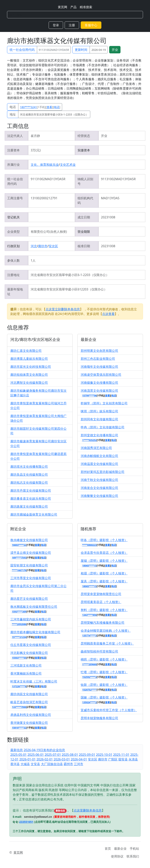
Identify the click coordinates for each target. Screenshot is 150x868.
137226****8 (19, 686)
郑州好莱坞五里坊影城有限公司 (103, 472)
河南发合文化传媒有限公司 (99, 488)
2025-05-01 (19, 755)
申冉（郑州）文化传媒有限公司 (103, 427)
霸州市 (68, 764)
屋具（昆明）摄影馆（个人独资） (104, 581)
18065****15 (89, 566)
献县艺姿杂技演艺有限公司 (29, 702)
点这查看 (108, 314)
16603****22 (19, 545)
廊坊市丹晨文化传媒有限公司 (31, 490)
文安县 (35, 764)
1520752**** (89, 690)
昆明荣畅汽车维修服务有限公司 (103, 623)
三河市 (79, 764)
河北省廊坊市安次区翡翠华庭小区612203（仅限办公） (69, 289)
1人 (33, 260)
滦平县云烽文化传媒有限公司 (31, 553)
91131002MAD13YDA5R (54, 50)
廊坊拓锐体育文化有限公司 (29, 375)
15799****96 (89, 396)
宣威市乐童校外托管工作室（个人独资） (109, 710)
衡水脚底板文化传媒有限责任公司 (34, 607)
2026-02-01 (45, 759)
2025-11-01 (121, 755)
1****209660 (89, 664)
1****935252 (89, 440)
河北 (34, 246)
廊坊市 (43, 246)
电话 (13, 107)
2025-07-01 (53, 755)
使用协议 (117, 856)
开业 (115, 50)
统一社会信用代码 (22, 50)
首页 (108, 849)
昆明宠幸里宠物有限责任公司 (101, 594)
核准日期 (84, 246)
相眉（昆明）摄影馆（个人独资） (104, 573)
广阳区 (113, 759)
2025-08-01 (70, 755)
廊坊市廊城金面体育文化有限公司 (34, 514)
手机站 (134, 849)
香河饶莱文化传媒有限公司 (29, 723)
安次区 (53, 246)
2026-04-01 (79, 759)
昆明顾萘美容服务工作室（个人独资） (107, 643)
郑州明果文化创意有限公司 (99, 351)
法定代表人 (15, 136)
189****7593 (19, 558)
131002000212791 (44, 198)
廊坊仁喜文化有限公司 (26, 351)
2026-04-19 (99, 50)
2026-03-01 (62, 759)
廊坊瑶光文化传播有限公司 (29, 467)
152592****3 (89, 677)
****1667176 (19, 570)
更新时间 (81, 50)
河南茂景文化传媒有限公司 (99, 391)
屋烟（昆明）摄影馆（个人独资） (104, 561)
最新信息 (17, 750)
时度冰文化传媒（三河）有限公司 (34, 681)
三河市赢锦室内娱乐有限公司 (31, 619)
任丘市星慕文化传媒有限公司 (31, 645)
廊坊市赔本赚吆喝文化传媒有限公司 (35, 632)
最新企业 (120, 849)
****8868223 (89, 545)
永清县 (133, 759)
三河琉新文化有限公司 (26, 665)
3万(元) (36, 150)
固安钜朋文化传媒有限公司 (29, 565)
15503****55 (19, 658)
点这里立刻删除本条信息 (63, 309)
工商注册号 (15, 198)
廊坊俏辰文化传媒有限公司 (29, 694)
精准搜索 (86, 7)
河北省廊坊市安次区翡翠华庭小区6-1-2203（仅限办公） (54, 114)
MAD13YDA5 (110, 198)
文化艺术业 (68, 165)
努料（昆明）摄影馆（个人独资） (104, 610)
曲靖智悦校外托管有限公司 (99, 651)
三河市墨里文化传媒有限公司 (31, 578)
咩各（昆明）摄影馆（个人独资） (104, 540)
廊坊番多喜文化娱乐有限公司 (31, 498)
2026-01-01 (28, 759)
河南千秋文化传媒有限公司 (99, 480)
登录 (56, 25)
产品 (73, 7)
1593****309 (19, 612)
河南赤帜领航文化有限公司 (99, 456)
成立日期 (84, 217)
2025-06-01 (36, 755)
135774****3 (89, 636)
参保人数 (13, 260)
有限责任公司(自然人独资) (49, 232)
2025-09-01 (87, 755)
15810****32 (19, 728)
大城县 (25, 764)
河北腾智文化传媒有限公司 (29, 383)
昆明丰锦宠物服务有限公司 (99, 718)
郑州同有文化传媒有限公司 (99, 419)
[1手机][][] (40, 107)
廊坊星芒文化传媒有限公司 (29, 599)
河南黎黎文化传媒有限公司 (99, 496)
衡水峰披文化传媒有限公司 (29, 540)
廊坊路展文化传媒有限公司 (29, 506)
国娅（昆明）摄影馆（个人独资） (104, 697)
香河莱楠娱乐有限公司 (26, 673)
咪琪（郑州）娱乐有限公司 (99, 411)
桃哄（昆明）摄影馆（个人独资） (104, 659)
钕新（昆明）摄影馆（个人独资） (104, 685)
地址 (13, 114)
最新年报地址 (15, 292)
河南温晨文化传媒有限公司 (99, 464)
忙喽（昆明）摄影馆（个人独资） (104, 672)
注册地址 (13, 275)
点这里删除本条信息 (88, 810)
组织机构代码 (85, 200)
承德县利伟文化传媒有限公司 (31, 715)
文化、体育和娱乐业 (45, 165)
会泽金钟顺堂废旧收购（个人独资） (106, 631)
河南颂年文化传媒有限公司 (99, 367)
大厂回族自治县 (52, 764)
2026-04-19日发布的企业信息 (44, 750)
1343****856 (89, 615)
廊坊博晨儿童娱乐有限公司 (29, 359)
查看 (49, 107)
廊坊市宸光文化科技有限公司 (31, 367)
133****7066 (19, 707)
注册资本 (13, 150)
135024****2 (89, 702)
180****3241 (28, 107)
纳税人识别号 (85, 181)
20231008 (108, 217)
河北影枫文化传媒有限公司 (29, 653)
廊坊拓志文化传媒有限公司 (29, 483)
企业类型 (13, 232)
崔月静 (35, 136)
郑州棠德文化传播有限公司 (99, 435)
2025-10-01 (104, 755)
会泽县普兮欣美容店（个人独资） (104, 553)
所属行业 (13, 165)
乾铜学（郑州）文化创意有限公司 (104, 403)
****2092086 (19, 624)
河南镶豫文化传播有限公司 (99, 383)
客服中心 (91, 25)
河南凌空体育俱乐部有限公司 (101, 375)
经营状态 (84, 136)
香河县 (15, 764)
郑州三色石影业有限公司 (98, 359)
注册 (72, 25)
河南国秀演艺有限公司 (96, 448)
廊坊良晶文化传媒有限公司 (29, 475)
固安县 (123, 759)
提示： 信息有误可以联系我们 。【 (43, 810)
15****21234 (19, 637)
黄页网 (62, 7)
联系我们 (133, 856)
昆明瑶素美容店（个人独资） (101, 602)
